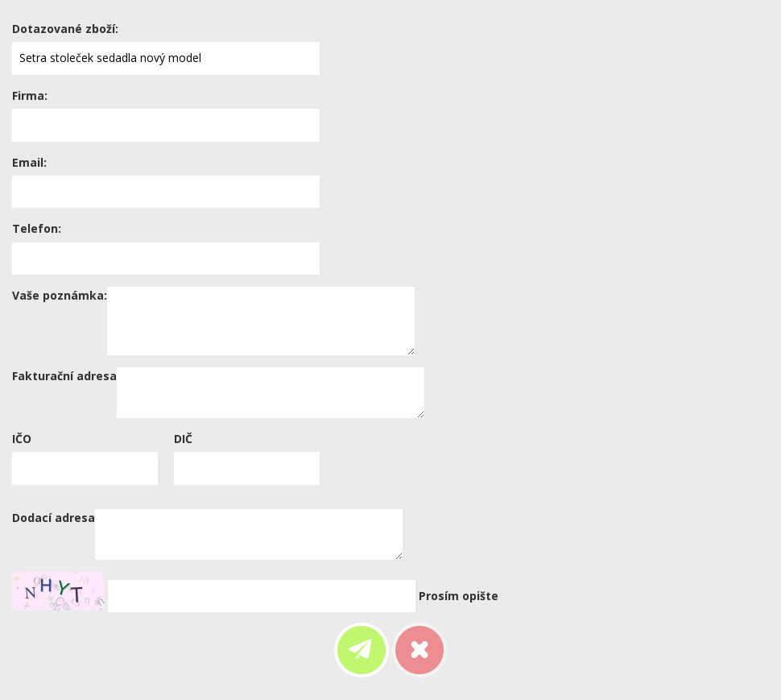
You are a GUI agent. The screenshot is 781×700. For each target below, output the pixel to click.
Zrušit (419, 650)
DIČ (183, 439)
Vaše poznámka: (60, 295)
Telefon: (37, 228)
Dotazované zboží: (65, 29)
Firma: (30, 95)
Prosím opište (459, 596)
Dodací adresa (54, 518)
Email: (29, 162)
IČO (22, 439)
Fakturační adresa (64, 376)
